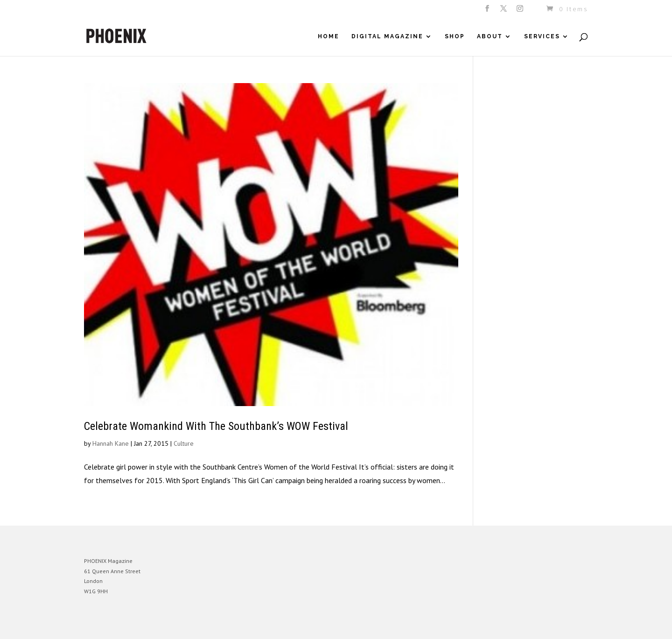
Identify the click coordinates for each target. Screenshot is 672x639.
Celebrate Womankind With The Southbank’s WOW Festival (216, 426)
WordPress (185, 625)
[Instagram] (521, 11)
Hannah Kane (111, 443)
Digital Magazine (387, 36)
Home (329, 36)
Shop (455, 36)
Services (542, 36)
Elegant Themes (127, 625)
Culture (184, 443)
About (490, 36)
